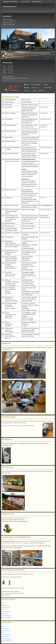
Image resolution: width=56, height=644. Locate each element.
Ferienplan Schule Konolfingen (9, 80)
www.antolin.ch (28, 518)
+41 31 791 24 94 (25, 2)
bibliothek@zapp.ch (37, 2)
